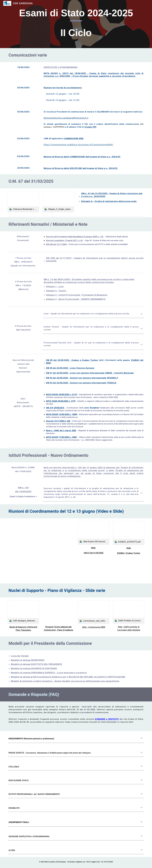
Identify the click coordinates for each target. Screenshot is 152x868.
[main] (76, 24)
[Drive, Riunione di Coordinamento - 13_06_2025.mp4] (41, 541)
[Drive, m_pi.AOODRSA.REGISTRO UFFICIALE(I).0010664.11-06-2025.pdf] (59, 612)
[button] (142, 314)
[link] (23, 202)
